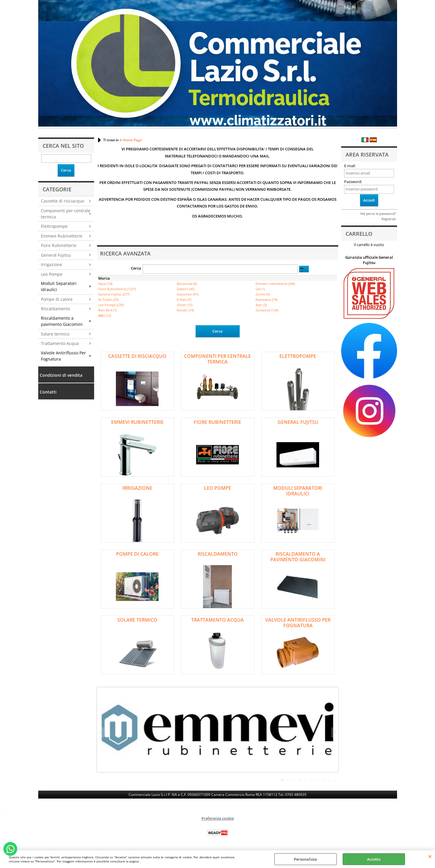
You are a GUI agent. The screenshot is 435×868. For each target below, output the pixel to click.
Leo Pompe (52, 274)
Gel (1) (260, 289)
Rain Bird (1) (107, 310)
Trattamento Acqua (60, 343)
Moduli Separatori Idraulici (59, 286)
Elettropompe (54, 226)
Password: (353, 182)
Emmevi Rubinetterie (62, 236)
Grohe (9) (263, 294)
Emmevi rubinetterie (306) (275, 284)
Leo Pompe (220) (111, 305)
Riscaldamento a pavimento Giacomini (62, 321)
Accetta (374, 859)
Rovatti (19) (185, 310)
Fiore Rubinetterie (59, 245)
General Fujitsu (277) (114, 294)
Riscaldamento (55, 309)
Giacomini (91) (187, 294)
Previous (101, 732)
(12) (105, 315)
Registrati (389, 219)
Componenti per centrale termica (66, 214)
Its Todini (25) (108, 299)
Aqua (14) (105, 284)
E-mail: (350, 166)
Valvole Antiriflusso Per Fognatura (63, 356)
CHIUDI (430, 856)
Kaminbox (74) (266, 299)
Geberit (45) (186, 289)
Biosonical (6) (187, 284)
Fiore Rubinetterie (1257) (117, 289)
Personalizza (305, 859)
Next (334, 732)
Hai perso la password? (378, 214)
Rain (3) (261, 305)
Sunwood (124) (267, 310)
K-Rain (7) (184, 299)
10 (335, 780)
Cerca (136, 268)
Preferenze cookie (218, 818)
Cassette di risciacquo (62, 201)
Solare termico (55, 334)
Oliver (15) (185, 305)
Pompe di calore (57, 299)
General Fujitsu (56, 255)
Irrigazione (51, 264)
